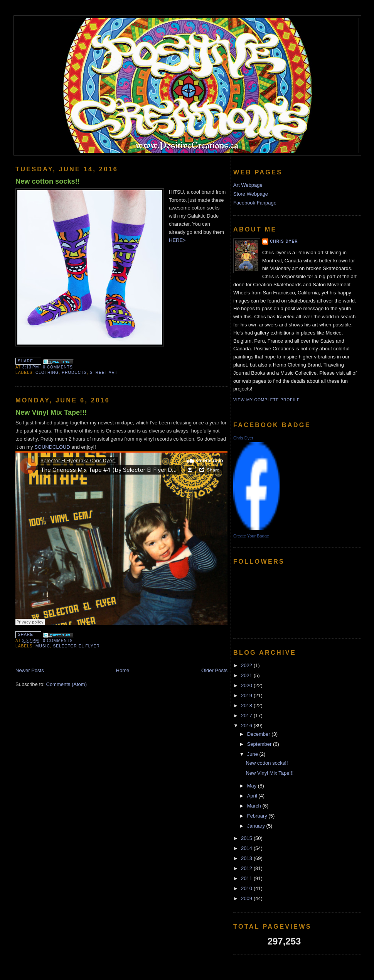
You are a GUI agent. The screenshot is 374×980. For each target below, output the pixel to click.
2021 (247, 675)
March (255, 806)
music (43, 646)
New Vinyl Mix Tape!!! (51, 412)
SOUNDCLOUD (52, 447)
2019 (247, 695)
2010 (247, 888)
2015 (247, 838)
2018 (247, 705)
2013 (247, 858)
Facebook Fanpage (255, 203)
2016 (247, 726)
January (257, 826)
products (74, 373)
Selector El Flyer (76, 646)
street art (104, 373)
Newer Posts (30, 670)
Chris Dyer (284, 241)
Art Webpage (248, 185)
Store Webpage (251, 194)
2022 (247, 665)
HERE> (178, 240)
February (258, 816)
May (253, 786)
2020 (247, 685)
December (259, 734)
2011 (247, 878)
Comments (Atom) (67, 684)
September (260, 744)
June (253, 754)
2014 (247, 848)
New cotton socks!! (48, 181)
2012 (247, 868)
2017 (247, 716)
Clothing (47, 373)
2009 (247, 898)
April (253, 796)
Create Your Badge (251, 536)
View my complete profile (267, 400)
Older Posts (214, 670)
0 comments (58, 367)
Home (123, 670)
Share (25, 361)
